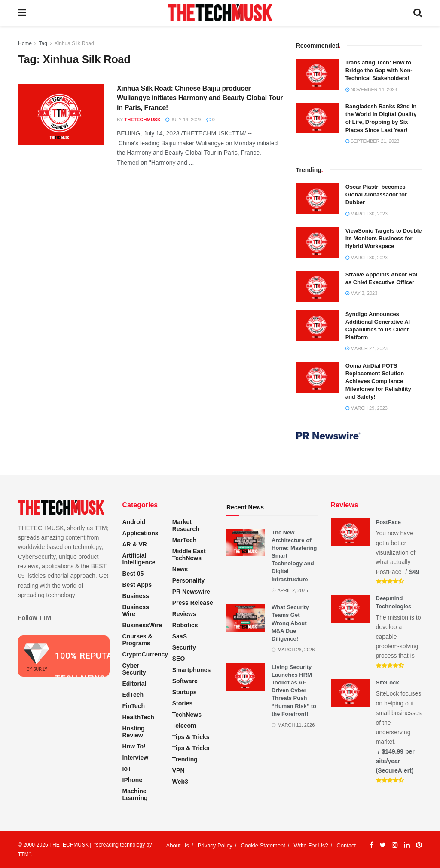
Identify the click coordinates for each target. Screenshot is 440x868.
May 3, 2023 (362, 293)
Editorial (134, 684)
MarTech (185, 540)
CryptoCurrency (145, 654)
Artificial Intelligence (139, 559)
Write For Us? (311, 845)
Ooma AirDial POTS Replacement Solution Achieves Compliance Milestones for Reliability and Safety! (378, 381)
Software (185, 681)
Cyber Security (134, 669)
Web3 (180, 782)
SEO (179, 659)
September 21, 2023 (373, 141)
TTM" (24, 854)
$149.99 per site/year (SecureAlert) (395, 761)
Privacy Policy (215, 845)
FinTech (134, 706)
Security (184, 647)
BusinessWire (142, 625)
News (180, 569)
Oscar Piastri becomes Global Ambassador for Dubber (376, 195)
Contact (346, 845)
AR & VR (135, 544)
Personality (188, 580)
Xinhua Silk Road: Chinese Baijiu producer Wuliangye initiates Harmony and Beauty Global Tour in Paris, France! (200, 98)
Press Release (193, 603)
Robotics (185, 625)
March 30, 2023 (367, 214)
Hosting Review (134, 732)
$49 (414, 572)
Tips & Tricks (191, 737)
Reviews (184, 614)
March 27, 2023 (367, 348)
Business (136, 596)
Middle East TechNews (189, 555)
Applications (141, 533)
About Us (177, 845)
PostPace (389, 522)
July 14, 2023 (183, 120)
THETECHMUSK (143, 120)
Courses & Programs (137, 640)
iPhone (133, 780)
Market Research (186, 525)
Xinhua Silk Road (74, 43)
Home (25, 43)
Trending (185, 759)
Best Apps (137, 585)
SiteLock (388, 682)
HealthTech (138, 717)
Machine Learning (135, 794)
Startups (185, 692)
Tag (43, 43)
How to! (134, 746)
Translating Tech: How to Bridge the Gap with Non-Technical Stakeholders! (379, 70)
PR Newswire (191, 592)
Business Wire (136, 610)
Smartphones (191, 670)
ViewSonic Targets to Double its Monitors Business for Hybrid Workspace (384, 238)
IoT (127, 769)
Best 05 (133, 574)
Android (134, 522)
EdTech (133, 695)
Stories (182, 703)
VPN (179, 770)
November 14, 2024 (371, 89)
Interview (136, 758)
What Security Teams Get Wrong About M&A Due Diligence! (290, 623)
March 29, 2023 (367, 408)
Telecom (184, 726)
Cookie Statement (263, 845)
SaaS (180, 636)
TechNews (187, 715)
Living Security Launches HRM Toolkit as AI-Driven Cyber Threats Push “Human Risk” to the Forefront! (294, 690)
